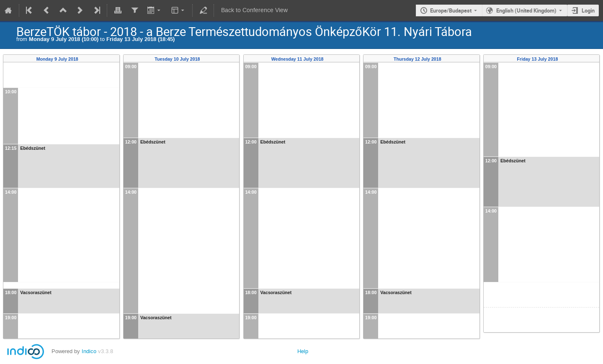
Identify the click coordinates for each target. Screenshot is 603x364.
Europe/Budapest (451, 10)
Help (303, 351)
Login (588, 10)
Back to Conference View (254, 10)
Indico (89, 351)
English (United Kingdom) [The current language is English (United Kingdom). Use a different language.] (526, 10)
